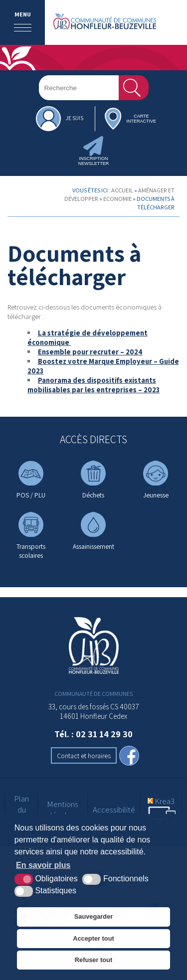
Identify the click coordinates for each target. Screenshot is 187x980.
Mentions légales (63, 810)
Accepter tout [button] (93, 938)
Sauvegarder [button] (94, 916)
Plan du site (21, 810)
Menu (23, 14)
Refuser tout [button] (93, 960)
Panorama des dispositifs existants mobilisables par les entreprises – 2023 (93, 385)
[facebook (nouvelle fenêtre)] (129, 757)
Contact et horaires (84, 755)
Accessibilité (114, 810)
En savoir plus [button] (43, 865)
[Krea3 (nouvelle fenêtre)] (161, 809)
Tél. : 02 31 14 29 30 (93, 734)
